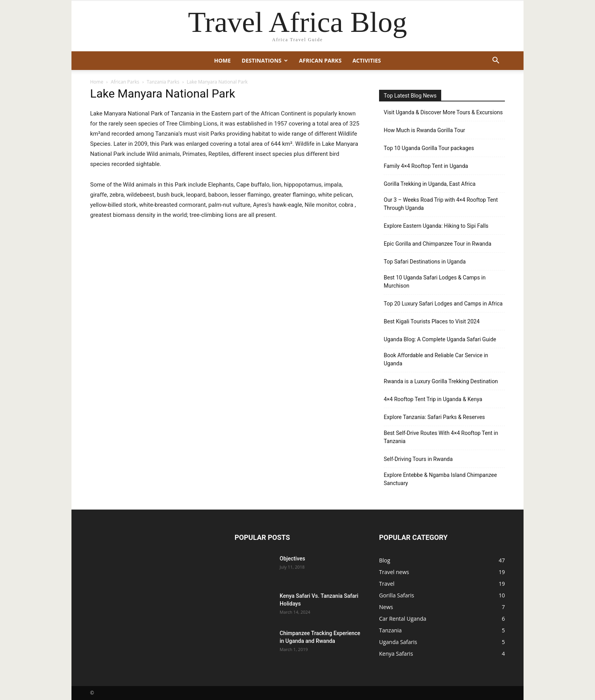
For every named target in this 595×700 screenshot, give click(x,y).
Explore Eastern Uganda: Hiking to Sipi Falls (436, 226)
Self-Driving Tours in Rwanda (418, 459)
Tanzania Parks (163, 82)
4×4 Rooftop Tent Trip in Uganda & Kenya (433, 399)
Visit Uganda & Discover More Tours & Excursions (443, 112)
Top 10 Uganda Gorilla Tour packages (429, 148)
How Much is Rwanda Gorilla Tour (424, 130)
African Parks (320, 60)
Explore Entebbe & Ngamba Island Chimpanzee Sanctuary (440, 479)
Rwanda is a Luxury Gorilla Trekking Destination (441, 381)
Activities (366, 60)
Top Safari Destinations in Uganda (425, 262)
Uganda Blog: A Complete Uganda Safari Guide (440, 339)
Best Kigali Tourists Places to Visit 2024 (432, 321)
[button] (496, 61)
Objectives (292, 559)
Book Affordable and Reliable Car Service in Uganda (436, 359)
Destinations (265, 60)
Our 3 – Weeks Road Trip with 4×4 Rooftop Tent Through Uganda (441, 204)
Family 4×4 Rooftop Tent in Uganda (426, 166)
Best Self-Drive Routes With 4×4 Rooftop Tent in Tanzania (441, 437)
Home (222, 60)
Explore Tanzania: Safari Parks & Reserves (434, 417)
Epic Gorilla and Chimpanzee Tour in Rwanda (438, 244)
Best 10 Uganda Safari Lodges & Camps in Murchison (435, 282)
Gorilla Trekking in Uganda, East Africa (430, 184)
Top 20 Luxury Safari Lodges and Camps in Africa (443, 304)
